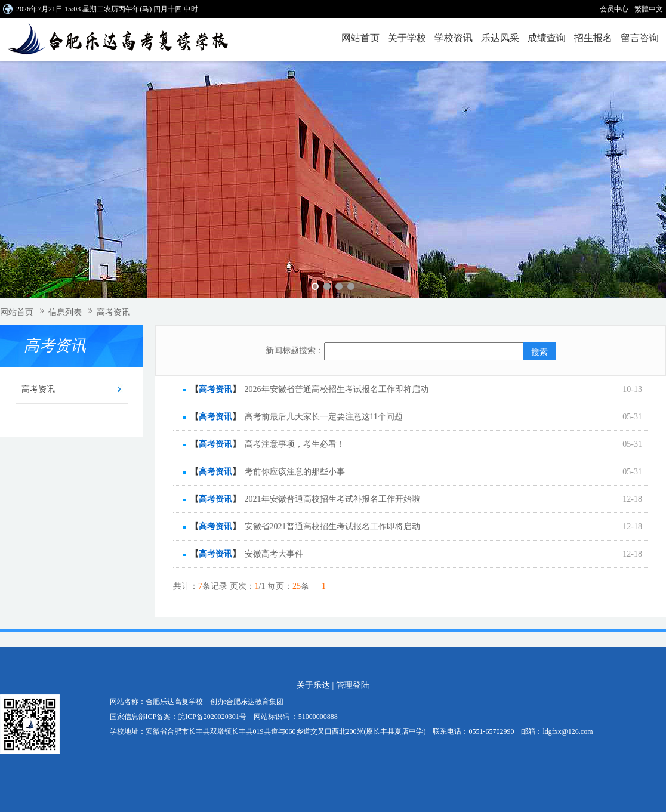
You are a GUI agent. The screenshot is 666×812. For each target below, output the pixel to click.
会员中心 (614, 9)
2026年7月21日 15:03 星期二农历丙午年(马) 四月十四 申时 (107, 9)
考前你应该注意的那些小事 (295, 472)
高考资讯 (113, 312)
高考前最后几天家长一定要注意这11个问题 (324, 417)
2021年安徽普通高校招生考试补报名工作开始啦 (332, 499)
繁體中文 (649, 9)
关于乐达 (313, 685)
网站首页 (360, 38)
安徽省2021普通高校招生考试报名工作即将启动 (332, 527)
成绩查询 (547, 38)
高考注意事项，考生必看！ (295, 444)
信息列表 (65, 312)
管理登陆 (353, 685)
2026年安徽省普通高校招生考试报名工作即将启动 (337, 389)
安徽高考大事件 (274, 554)
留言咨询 (640, 38)
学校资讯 (454, 38)
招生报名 (593, 38)
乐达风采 (500, 38)
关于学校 (407, 38)
